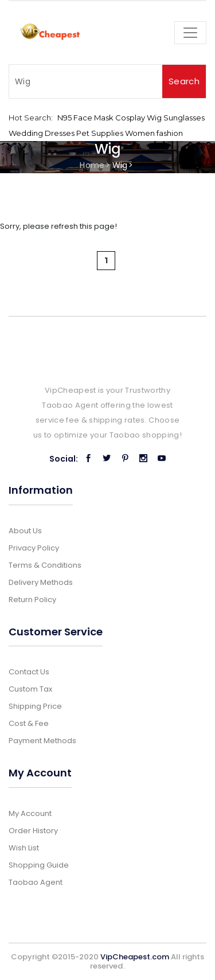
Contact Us (29, 672)
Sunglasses (184, 118)
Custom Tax (30, 689)
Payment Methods (42, 741)
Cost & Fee (29, 723)
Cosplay (130, 118)
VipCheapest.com (135, 957)
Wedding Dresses (42, 133)
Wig (154, 118)
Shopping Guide (39, 865)
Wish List (24, 848)
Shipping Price (35, 706)
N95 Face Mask (85, 118)
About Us (25, 531)
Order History (33, 831)
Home (92, 165)
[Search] (86, 81)
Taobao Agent (36, 882)
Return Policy (32, 600)
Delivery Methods (41, 582)
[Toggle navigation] (190, 33)
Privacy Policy (34, 548)
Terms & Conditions (45, 565)
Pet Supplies (100, 133)
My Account (30, 813)
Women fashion (154, 133)
